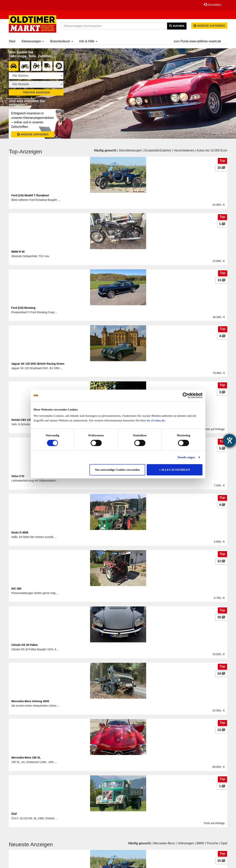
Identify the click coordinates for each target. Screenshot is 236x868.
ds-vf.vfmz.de (156, 420)
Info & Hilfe (88, 41)
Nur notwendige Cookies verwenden (117, 470)
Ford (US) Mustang (23, 308)
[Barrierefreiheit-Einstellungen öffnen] (230, 440)
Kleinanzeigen (33, 41)
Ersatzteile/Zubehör (158, 150)
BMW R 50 (18, 252)
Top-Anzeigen (25, 152)
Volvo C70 (18, 476)
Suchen (177, 26)
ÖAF (14, 814)
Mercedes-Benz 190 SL (26, 758)
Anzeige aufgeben (209, 26)
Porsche (212, 843)
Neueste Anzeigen (31, 844)
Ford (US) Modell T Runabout (30, 195)
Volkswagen (186, 843)
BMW (200, 843)
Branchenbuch (62, 41)
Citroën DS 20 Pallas (24, 645)
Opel (224, 843)
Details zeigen (186, 457)
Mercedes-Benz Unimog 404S (30, 701)
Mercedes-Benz (164, 843)
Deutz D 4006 (20, 532)
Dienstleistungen (130, 150)
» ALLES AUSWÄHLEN (175, 470)
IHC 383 (16, 589)
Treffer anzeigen (36, 92)
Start (12, 41)
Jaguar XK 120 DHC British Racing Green (38, 364)
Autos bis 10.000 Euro (212, 150)
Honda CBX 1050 (22, 420)
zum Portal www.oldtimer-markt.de (197, 41)
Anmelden (213, 5)
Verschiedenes (184, 150)
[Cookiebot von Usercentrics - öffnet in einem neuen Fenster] (185, 395)
